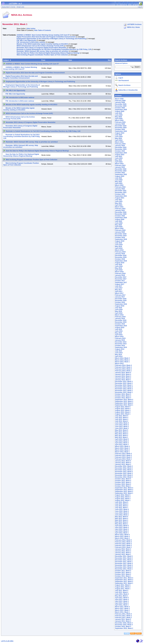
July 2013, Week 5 (122, 416)
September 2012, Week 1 (124, 493)
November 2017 (121, 279)
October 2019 (120, 237)
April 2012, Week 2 (122, 531)
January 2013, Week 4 (123, 463)
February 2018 (120, 274)
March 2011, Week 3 (122, 608)
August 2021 (120, 198)
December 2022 (121, 169)
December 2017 (121, 277)
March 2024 (119, 142)
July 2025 (119, 113)
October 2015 (120, 324)
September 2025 (121, 110)
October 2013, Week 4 (123, 396)
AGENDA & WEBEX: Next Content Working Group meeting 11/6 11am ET (43, 35)
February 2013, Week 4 (123, 454)
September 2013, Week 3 (124, 401)
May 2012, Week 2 (122, 522)
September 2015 (121, 326)
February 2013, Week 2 (123, 457)
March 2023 (119, 164)
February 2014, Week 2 (123, 369)
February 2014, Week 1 (123, 371)
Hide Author (31, 29)
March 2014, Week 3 (122, 358)
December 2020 (121, 212)
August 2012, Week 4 (123, 497)
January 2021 (120, 210)
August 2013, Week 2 (123, 412)
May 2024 (118, 138)
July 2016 (119, 308)
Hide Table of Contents (43, 30)
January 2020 (120, 232)
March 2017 (119, 293)
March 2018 (119, 272)
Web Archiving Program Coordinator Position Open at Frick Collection (42, 55)
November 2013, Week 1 (124, 392)
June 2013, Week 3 (122, 425)
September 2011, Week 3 (124, 580)
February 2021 (120, 209)
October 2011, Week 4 (123, 571)
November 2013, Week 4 (124, 387)
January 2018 (120, 275)
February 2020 (120, 230)
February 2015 (120, 338)
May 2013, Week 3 (122, 434)
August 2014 (120, 349)
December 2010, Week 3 (124, 623)
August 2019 (120, 241)
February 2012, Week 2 (123, 545)
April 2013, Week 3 (122, 443)
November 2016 (121, 301)
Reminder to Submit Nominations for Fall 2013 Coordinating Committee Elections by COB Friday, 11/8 (54, 49)
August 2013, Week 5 (123, 407)
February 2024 (120, 144)
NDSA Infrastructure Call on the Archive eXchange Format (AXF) (40, 46)
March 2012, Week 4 (122, 536)
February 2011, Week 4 (123, 614)
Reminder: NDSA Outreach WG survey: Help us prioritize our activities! (43, 51)
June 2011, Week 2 (122, 594)
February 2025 (120, 122)
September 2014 (121, 347)
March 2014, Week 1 (122, 362)
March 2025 (119, 120)
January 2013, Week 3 (123, 464)
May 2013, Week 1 (122, 437)
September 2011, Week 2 (124, 581)
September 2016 (121, 304)
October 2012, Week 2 (123, 484)
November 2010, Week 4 (124, 625)
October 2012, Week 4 (123, 481)
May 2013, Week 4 (122, 432)
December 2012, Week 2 (124, 470)
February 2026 (120, 101)
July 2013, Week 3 (122, 419)
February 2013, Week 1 (123, 459)
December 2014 (121, 342)
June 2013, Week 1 (122, 428)
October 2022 (120, 173)
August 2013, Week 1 (123, 414)
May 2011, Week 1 (122, 596)
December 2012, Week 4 (124, 466)
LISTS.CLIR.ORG (7, 641)
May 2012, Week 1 (122, 524)
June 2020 (119, 223)
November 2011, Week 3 (124, 565)
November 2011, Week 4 (124, 563)
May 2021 (118, 203)
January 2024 (120, 146)
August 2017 (120, 284)
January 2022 (120, 189)
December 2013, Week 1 (124, 385)
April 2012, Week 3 (122, 529)
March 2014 (119, 364)
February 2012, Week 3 (123, 544)
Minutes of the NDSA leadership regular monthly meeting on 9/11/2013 (42, 44)
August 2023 (120, 155)
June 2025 (119, 115)
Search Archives (121, 60)
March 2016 (119, 315)
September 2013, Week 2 (124, 403)
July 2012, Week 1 (122, 508)
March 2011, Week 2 (122, 610)
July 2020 (119, 221)
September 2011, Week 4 (124, 578)
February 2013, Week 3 (123, 455)
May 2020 (118, 225)
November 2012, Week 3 (124, 473)
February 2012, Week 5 (123, 540)
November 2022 (121, 171)
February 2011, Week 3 (123, 616)
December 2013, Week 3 (124, 382)
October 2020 (120, 216)
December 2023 (121, 147)
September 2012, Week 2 (124, 491)
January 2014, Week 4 (123, 374)
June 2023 (119, 158)
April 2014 (119, 356)
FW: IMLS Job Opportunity (26, 40)
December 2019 (121, 234)
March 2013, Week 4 (122, 446)
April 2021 (119, 205)
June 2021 (119, 201)
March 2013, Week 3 (122, 448)
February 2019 (120, 252)
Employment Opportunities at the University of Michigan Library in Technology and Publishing (51, 39)
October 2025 (120, 108)
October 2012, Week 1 (123, 486)
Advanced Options (121, 63)
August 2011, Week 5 (123, 585)
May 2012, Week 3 (122, 520)
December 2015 (121, 320)
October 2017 (120, 281)
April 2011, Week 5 (122, 598)
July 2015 (119, 329)
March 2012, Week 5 (122, 535)
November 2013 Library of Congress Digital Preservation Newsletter (41, 48)
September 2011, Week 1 (124, 583)
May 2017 (118, 290)
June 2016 (119, 310)
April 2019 (119, 248)
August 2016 (120, 306)
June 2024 (119, 137)
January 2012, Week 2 (123, 553)
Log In (121, 78)
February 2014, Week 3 (123, 367)
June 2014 (119, 353)
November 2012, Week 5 (124, 472)
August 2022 (120, 176)
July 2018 (119, 264)
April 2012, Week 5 (122, 526)
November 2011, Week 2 (124, 567)
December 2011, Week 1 (124, 562)
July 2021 (119, 200)
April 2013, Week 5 (122, 439)
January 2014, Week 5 (123, 373)
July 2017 (119, 286)
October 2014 (120, 346)
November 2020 (121, 214)
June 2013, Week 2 (122, 427)
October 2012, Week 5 (123, 479)
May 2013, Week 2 (122, 436)
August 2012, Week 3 (123, 499)
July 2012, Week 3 (122, 504)
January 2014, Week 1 (123, 380)
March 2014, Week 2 (122, 360)
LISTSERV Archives (134, 24)
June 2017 (119, 288)
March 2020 (119, 228)
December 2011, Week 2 (124, 560)
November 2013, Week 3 (124, 389)
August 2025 (120, 111)
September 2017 (121, 283)
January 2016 (120, 319)
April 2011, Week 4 (122, 599)
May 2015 (118, 333)
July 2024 (119, 135)
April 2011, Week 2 (122, 603)
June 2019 (119, 245)
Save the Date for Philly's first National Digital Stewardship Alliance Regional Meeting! (48, 53)
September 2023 (121, 153)
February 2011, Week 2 (123, 617)
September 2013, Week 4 (124, 400)
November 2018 (121, 257)
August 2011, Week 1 (123, 589)
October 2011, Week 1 (123, 576)
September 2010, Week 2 (124, 628)
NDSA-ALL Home (133, 27)
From (43, 60)
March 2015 (119, 337)
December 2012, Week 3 (124, 468)
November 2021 (121, 192)
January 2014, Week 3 (123, 376)
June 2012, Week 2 (122, 513)
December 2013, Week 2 (124, 383)
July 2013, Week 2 (122, 421)
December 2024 (121, 126)
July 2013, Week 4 (122, 418)
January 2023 (120, 167)
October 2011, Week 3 (123, 572)
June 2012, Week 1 (122, 515)
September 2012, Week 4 (124, 488)
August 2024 (120, 133)
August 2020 (120, 219)
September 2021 (121, 196)
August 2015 (120, 328)
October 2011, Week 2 (123, 574)
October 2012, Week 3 (123, 482)
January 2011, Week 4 (123, 621)
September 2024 (121, 131)
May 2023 (118, 160)
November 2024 (121, 128)
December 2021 (121, 191)
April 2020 (119, 227)
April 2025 (119, 119)
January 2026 (120, 102)
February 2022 (120, 187)
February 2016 (120, 317)
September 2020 (121, 218)
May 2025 (118, 117)
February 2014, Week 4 (123, 365)
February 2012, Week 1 (123, 547)
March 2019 (119, 250)
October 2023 (120, 151)
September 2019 (121, 239)
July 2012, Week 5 (122, 502)
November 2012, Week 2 (124, 475)
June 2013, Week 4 (122, 423)
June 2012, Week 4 (122, 509)
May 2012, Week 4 (122, 518)
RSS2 (139, 633)
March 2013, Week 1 (122, 452)
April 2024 (119, 140)
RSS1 (133, 633)
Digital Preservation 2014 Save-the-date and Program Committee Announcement (46, 37)
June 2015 (119, 331)
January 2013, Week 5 (123, 461)
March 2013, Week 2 (122, 450)
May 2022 (118, 182)
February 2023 (120, 165)
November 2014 (121, 344)
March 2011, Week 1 (122, 612)
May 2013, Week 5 (122, 430)
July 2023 (119, 156)
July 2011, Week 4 (122, 590)
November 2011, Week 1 (124, 569)
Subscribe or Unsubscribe (128, 90)
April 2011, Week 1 (122, 605)
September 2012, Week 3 (124, 490)
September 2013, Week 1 (124, 405)
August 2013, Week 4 (123, 409)
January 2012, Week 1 (123, 554)
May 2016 (118, 311)
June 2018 (119, 266)
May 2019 (118, 246)
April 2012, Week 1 (122, 533)
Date (70, 60)
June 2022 (119, 180)
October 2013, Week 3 (123, 398)
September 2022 (121, 174)
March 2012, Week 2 (122, 538)
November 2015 (121, 322)
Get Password (124, 81)
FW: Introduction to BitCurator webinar (31, 42)
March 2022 (119, 185)
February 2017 (120, 295)
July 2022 (119, 178)
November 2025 (121, 106)
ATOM (127, 633)
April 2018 (119, 270)
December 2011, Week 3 (124, 558)
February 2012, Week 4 (123, 542)
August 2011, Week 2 (123, 587)
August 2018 (120, 263)
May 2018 (118, 268)
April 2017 (119, 292)
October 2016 (120, 302)
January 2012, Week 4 (123, 549)
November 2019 (121, 236)
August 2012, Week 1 (123, 500)
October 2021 (120, 194)
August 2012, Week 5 (123, 495)
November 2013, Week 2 (124, 391)
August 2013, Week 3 (123, 410)
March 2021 (119, 207)
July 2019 (119, 243)
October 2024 (120, 129)
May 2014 (118, 355)
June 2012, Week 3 (122, 511)
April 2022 (119, 183)
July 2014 (119, 351)
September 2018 (121, 261)
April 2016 (119, 313)
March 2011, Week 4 (122, 607)
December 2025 (121, 104)
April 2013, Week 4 (122, 441)
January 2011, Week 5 (123, 619)
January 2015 (120, 340)
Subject (6, 60)
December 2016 (121, 299)
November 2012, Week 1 (124, 477)
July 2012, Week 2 (122, 506)
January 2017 (120, 297)
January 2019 (120, 254)
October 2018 (120, 259)
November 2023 (121, 149)
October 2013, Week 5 (123, 394)
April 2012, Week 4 (122, 527)
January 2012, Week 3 (123, 551)
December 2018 (121, 255)
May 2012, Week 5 (122, 517)
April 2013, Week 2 (122, 445)
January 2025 (120, 124)
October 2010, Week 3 (123, 627)
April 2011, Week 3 (122, 601)
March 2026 (119, 99)
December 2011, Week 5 (124, 556)
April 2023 (119, 162)
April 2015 (119, 335)
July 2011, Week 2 (122, 592)
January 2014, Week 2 (123, 378)
